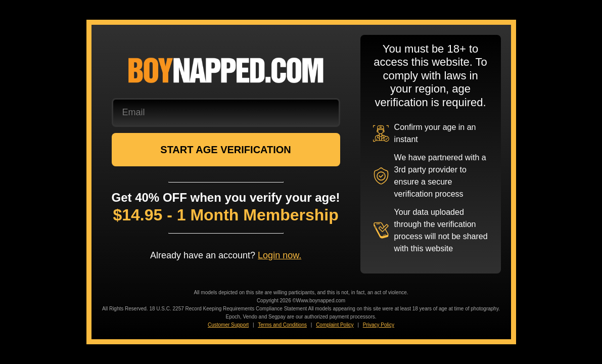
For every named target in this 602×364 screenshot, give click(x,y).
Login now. (280, 255)
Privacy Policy (379, 325)
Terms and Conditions (282, 325)
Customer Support (228, 325)
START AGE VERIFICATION (226, 150)
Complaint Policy (335, 325)
